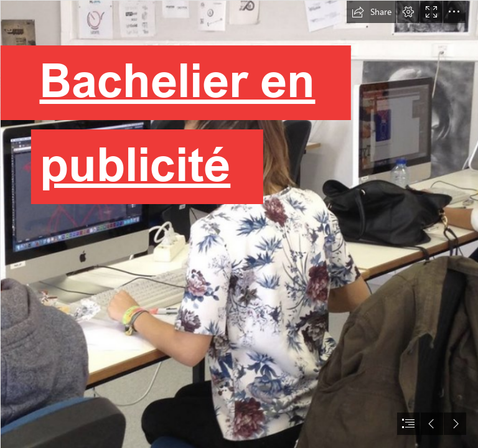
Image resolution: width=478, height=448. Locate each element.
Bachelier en (174, 79)
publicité (133, 163)
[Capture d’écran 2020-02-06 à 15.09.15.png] (239, 224)
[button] (372, 12)
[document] (239, 224)
